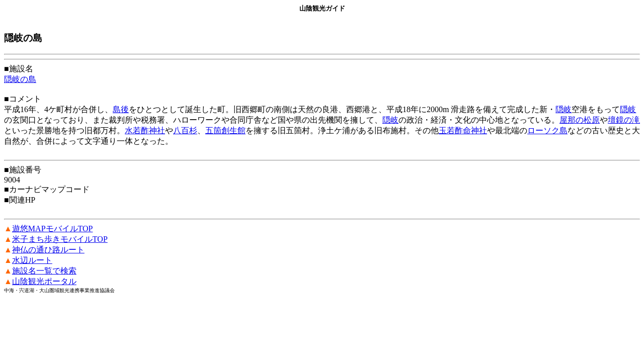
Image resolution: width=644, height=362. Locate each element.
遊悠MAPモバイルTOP (53, 229)
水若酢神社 (145, 130)
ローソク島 (547, 130)
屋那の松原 (580, 120)
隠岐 (563, 109)
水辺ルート (32, 260)
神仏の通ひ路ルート (48, 250)
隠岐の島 (20, 79)
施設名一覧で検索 (44, 271)
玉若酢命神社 (463, 130)
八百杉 (185, 130)
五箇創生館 (225, 130)
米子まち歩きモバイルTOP (60, 239)
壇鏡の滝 (624, 120)
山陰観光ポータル (44, 281)
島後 (121, 109)
